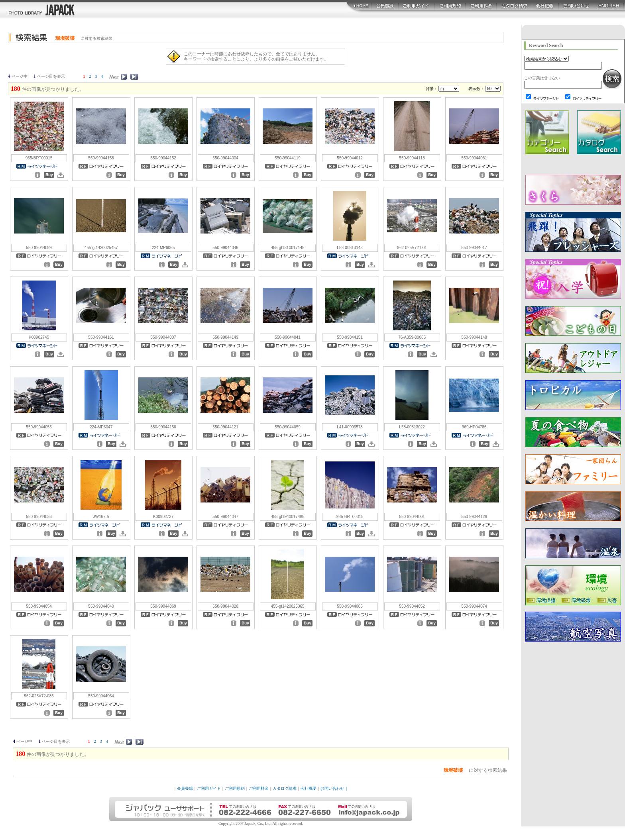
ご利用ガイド (209, 788)
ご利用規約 (235, 788)
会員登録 (185, 788)
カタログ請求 (285, 788)
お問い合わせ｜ (334, 788)
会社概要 (309, 788)
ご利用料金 (259, 788)
